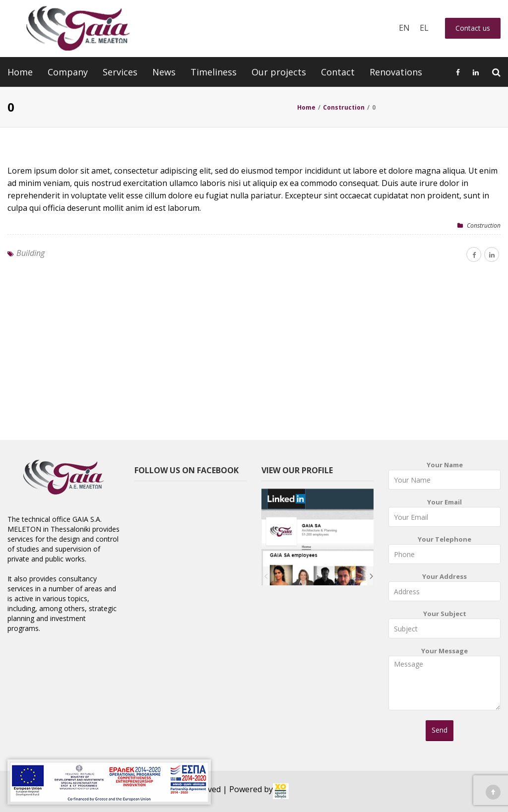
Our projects (279, 72)
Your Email (444, 515)
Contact (338, 72)
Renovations (396, 72)
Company (68, 72)
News (164, 72)
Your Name (444, 477)
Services (120, 72)
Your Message (444, 682)
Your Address (444, 589)
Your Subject (444, 626)
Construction (484, 225)
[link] (281, 791)
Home (20, 72)
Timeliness (214, 72)
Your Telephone (444, 552)
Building (31, 253)
